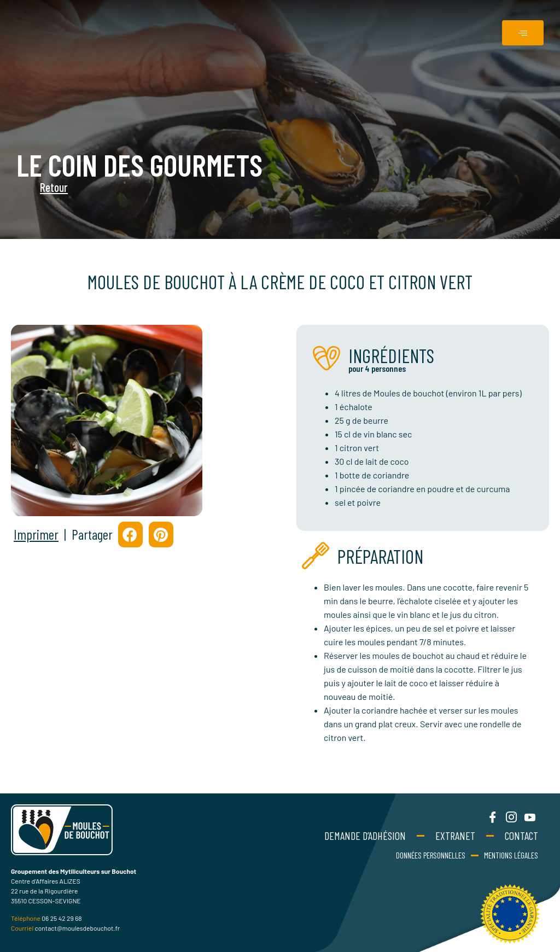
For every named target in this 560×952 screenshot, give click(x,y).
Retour (29, 187)
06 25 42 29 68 (62, 918)
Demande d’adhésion (365, 836)
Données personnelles (431, 855)
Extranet (455, 836)
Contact (521, 836)
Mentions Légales (511, 855)
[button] (130, 535)
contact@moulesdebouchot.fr (78, 928)
